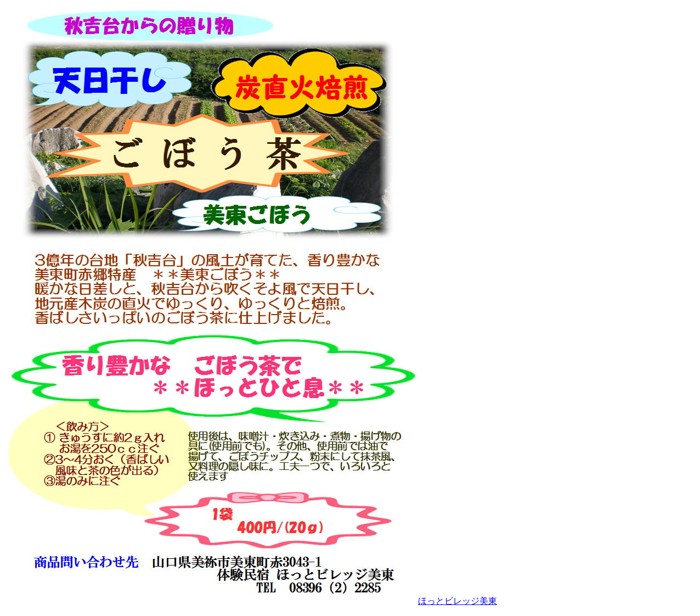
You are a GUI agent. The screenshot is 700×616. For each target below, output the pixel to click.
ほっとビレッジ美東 (458, 601)
